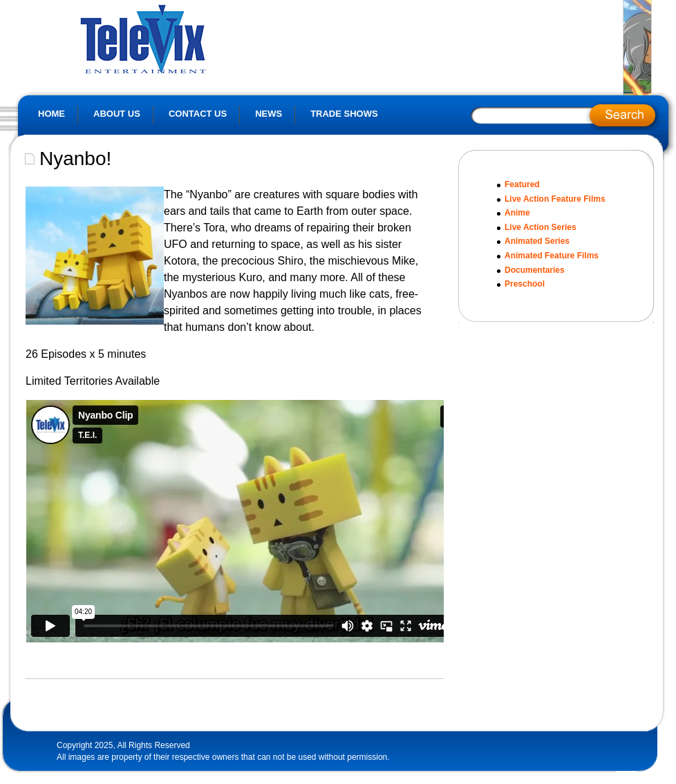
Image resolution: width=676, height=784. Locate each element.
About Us (117, 114)
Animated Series (537, 241)
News (269, 114)
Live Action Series (541, 227)
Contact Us (198, 114)
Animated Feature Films (552, 256)
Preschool (525, 284)
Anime (517, 213)
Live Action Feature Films (555, 199)
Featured (522, 184)
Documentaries (535, 270)
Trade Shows (344, 114)
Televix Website (174, 38)
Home (51, 114)
